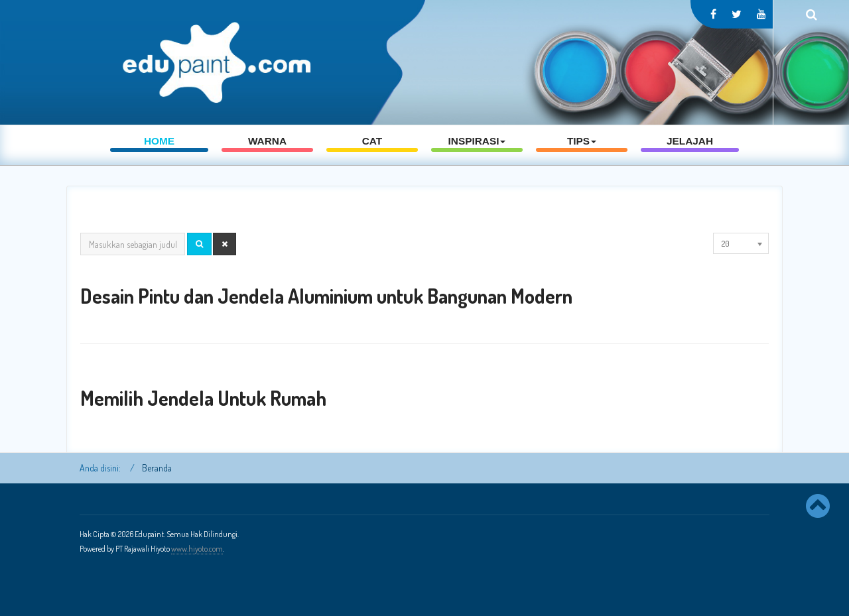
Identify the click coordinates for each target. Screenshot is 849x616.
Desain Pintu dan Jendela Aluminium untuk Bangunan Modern (326, 296)
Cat (372, 152)
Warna (267, 152)
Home (159, 152)
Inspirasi (477, 152)
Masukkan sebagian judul (81, 233)
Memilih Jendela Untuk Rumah (203, 398)
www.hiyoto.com (197, 549)
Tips (582, 152)
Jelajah (690, 152)
